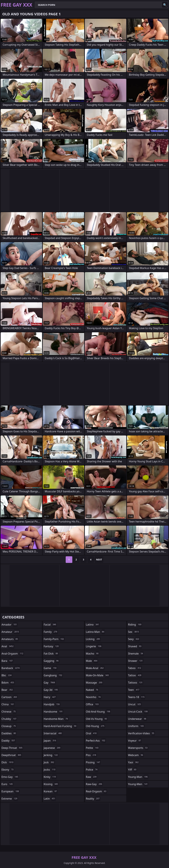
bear (8, 690)
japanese (52, 748)
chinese (9, 712)
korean (51, 791)
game (51, 668)
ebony (8, 770)
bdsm (8, 683)
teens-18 (137, 697)
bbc (7, 675)
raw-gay (94, 784)
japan (50, 741)
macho (93, 654)
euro (8, 784)
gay (50, 683)
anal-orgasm (13, 654)
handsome (54, 712)
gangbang (53, 675)
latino (93, 625)
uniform (136, 726)
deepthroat (12, 755)
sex (134, 632)
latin (50, 799)
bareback (11, 668)
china (8, 704)
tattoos (136, 683)
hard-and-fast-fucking (60, 726)
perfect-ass (96, 741)
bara (7, 661)
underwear (138, 719)
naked (92, 690)
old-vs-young (97, 719)
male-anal (95, 668)
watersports (138, 748)
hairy (50, 697)
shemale (136, 654)
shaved (135, 646)
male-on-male (98, 675)
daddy (9, 741)
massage (94, 683)
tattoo (135, 675)
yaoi (134, 762)
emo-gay (10, 777)
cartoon (10, 697)
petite (93, 748)
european (11, 791)
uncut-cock (138, 712)
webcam (136, 755)
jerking (51, 755)
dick (8, 762)
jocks (50, 770)
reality (93, 799)
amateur (11, 632)
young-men (138, 784)
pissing (93, 762)
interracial (53, 733)
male (92, 661)
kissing (51, 784)
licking (93, 639)
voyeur (135, 741)
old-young (95, 726)
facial (50, 625)
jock (49, 762)
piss (91, 755)
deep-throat (12, 748)
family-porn (54, 639)
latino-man (95, 632)
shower (136, 661)
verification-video (142, 733)
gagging (52, 661)
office (93, 704)
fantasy (52, 646)
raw (92, 777)
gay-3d (51, 690)
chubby (9, 719)
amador (10, 625)
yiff (133, 770)
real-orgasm (96, 791)
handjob (52, 704)
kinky (50, 777)
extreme (10, 799)
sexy (134, 639)
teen (134, 690)
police (92, 770)
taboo (135, 668)
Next (99, 560)
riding (135, 625)
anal (8, 646)
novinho (94, 697)
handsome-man (56, 719)
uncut (135, 704)
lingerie (94, 646)
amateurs (10, 639)
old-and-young (98, 712)
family (51, 632)
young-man (138, 777)
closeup (9, 726)
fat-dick (51, 654)
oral (92, 733)
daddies (9, 733)
